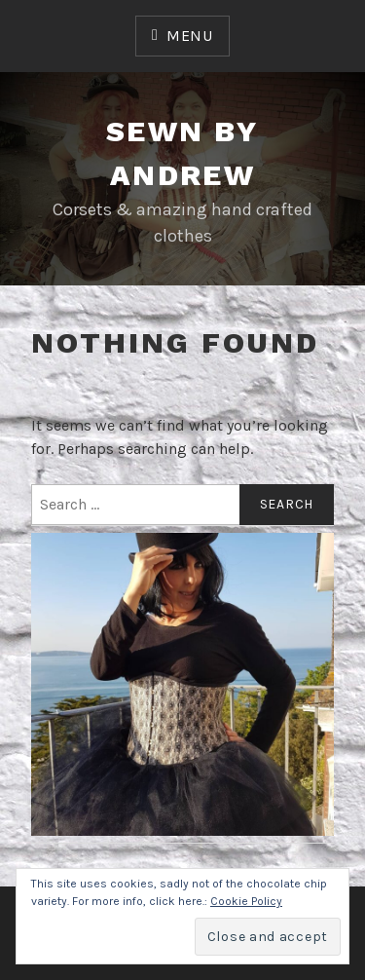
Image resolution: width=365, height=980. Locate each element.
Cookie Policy (246, 901)
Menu (190, 36)
